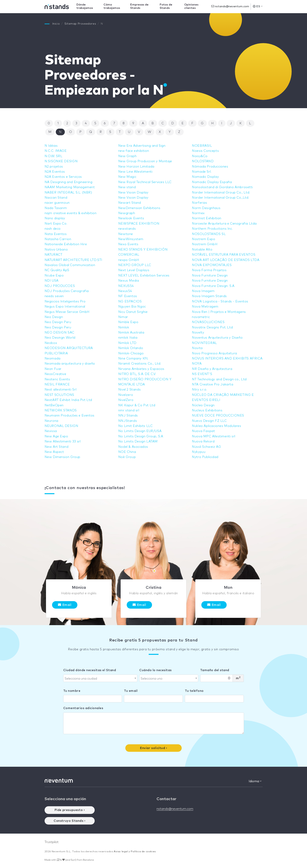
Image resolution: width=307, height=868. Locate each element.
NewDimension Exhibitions (139, 208)
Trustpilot (52, 842)
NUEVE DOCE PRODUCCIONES (218, 416)
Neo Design (54, 317)
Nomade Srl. (202, 172)
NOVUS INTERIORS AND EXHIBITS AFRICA (227, 358)
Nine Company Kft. (133, 358)
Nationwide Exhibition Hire (66, 244)
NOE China (127, 452)
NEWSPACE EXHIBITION (139, 224)
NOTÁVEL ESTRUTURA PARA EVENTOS (224, 255)
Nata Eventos (56, 234)
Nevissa (51, 431)
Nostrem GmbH (205, 244)
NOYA (197, 364)
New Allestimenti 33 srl (63, 441)
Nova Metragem (205, 307)
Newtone (126, 234)
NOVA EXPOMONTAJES (212, 265)
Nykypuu (199, 452)
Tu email (131, 691)
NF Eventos (128, 296)
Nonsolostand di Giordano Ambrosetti (222, 187)
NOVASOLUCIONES (208, 322)
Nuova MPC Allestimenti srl (214, 436)
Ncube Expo (54, 276)
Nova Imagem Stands (209, 296)
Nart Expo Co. (56, 224)
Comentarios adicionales (83, 708)
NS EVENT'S (202, 374)
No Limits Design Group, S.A (141, 436)
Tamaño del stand (215, 670)
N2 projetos (54, 167)
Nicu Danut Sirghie (133, 312)
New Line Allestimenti (135, 172)
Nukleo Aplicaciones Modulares (216, 426)
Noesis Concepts (205, 151)
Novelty (198, 333)
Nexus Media (129, 281)
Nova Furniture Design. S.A (213, 286)
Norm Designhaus (206, 208)
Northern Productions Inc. (212, 229)
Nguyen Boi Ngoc (132, 307)
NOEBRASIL (202, 146)
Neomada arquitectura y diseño (70, 364)
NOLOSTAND (203, 161)
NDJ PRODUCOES (60, 286)
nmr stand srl (129, 410)
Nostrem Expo (203, 239)
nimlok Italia (128, 338)
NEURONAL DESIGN (61, 426)
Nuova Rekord (203, 441)
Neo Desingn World (60, 338)
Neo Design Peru (58, 322)
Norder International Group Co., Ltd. (221, 193)
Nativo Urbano (56, 250)
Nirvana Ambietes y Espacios (141, 369)
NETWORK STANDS (61, 410)
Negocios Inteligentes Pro (65, 301)
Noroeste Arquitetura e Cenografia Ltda (224, 224)
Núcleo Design (203, 405)
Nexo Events (128, 244)
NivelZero (126, 400)
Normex (198, 213)
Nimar (123, 317)
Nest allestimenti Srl (61, 390)
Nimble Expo (128, 322)
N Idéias (51, 146)
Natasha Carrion (58, 239)
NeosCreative (55, 374)
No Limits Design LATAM (138, 441)
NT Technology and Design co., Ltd (219, 379)
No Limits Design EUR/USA (140, 431)
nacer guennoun (57, 203)
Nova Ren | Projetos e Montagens (219, 312)
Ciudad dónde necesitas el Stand (90, 670)
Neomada (53, 358)
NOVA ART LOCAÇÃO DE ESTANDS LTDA (226, 260)
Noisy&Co (200, 156)
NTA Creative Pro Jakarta (213, 384)
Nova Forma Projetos (209, 270)
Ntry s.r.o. (199, 390)
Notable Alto (202, 250)
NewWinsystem (131, 239)
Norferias (199, 203)
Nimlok (124, 327)
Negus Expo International (65, 307)
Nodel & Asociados (133, 447)
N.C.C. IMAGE (56, 151)
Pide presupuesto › (70, 810)
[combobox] (100, 678)
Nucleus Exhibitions (207, 410)
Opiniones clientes (191, 6)
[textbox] (99, 679)
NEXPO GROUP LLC (135, 265)
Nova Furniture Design (210, 276)
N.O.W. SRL (54, 156)
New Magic (127, 177)
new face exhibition (134, 151)
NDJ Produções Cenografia (67, 291)
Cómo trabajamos (112, 6)
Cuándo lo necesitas (155, 670)
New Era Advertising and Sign (142, 146)
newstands (127, 229)
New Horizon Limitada (136, 167)
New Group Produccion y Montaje (145, 161)
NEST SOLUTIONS (59, 395)
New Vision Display (133, 193)
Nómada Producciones (210, 167)
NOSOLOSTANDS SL (209, 234)
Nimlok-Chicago (131, 353)
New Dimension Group (62, 457)
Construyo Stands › (70, 821)
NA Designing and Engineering (69, 182)
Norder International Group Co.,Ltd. (220, 198)
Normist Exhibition (207, 218)
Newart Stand (130, 203)
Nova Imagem (203, 291)
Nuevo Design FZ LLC (209, 421)
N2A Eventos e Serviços (63, 177)
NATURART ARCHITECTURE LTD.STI (73, 260)
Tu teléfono (194, 691)
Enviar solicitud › (153, 748)
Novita (197, 348)
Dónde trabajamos (85, 6)
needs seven (54, 296)
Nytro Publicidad (205, 457)
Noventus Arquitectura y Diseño (217, 338)
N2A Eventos (55, 172)
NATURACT (54, 255)
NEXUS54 (126, 286)
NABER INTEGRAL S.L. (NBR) (68, 193)
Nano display (55, 218)
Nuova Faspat (203, 431)
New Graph (127, 156)
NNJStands (128, 421)
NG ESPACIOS (130, 301)
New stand (127, 187)
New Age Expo (56, 436)
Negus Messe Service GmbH (67, 312)
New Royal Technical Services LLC (145, 182)
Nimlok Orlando (131, 348)
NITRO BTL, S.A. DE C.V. (137, 374)
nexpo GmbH (129, 260)
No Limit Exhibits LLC (136, 426)
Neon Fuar (53, 369)
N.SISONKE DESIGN (61, 161)
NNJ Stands (128, 416)
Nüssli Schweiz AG (206, 447)
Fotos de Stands (166, 6)
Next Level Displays (134, 270)
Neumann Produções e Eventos (70, 416)
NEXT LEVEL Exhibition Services (144, 276)
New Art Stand (57, 447)
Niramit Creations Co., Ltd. (140, 364)
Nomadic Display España (212, 182)
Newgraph (127, 213)
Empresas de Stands (139, 6)
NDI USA (52, 281)
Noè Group (127, 457)
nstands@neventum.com (230, 6)
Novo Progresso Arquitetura (214, 353)
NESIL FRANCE (57, 384)
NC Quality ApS (57, 270)
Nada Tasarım (56, 208)
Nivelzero (126, 395)
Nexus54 (125, 291)
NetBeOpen (54, 405)
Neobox (51, 343)
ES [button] (258, 6)
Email (65, 605)
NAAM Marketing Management (70, 187)
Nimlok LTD (127, 343)
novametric (201, 317)
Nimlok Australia (131, 333)
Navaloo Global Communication (70, 265)
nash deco (53, 229)
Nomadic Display (205, 177)
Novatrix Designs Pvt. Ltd (212, 327)
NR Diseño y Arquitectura (212, 369)
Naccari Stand (56, 198)
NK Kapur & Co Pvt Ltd (137, 405)
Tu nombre (72, 691)
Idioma (255, 781)
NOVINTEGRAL (204, 343)
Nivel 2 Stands (129, 390)
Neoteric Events (57, 379)
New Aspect (54, 452)
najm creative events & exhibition (71, 213)
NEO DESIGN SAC (60, 333)
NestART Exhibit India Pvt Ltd (68, 400)
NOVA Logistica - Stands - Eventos (220, 301)
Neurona (51, 421)
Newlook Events (131, 218)
